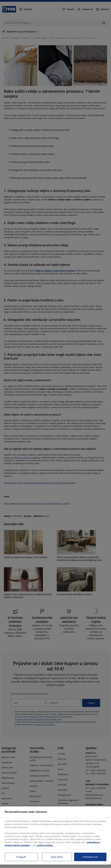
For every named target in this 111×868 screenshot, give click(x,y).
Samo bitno (57, 857)
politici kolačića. (45, 845)
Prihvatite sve (90, 857)
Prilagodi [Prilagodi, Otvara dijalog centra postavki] (21, 857)
